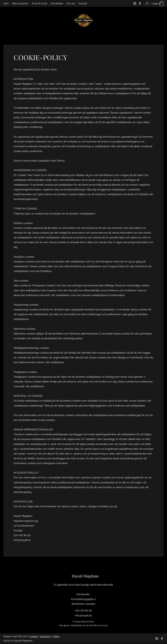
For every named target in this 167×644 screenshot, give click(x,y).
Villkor (56, 636)
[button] (161, 3)
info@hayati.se (22, 540)
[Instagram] (135, 3)
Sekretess (45, 636)
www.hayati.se (85, 89)
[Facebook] (140, 3)
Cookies (34, 636)
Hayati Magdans (85, 576)
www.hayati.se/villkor (45, 482)
